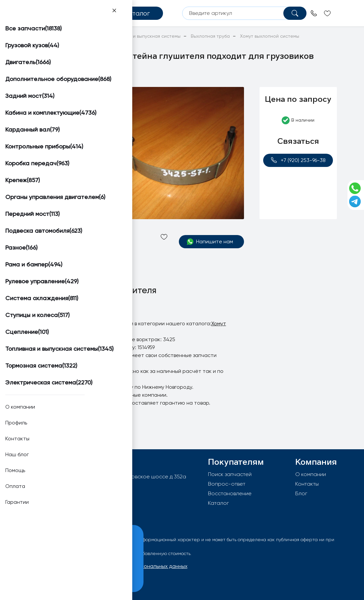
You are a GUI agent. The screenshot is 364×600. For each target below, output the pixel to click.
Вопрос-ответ (227, 484)
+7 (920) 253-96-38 (298, 160)
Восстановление (230, 493)
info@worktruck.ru (58, 487)
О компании (311, 474)
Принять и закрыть (50, 577)
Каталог (218, 503)
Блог (301, 493)
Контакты (307, 484)
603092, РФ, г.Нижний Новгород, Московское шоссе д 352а (112, 477)
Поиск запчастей (230, 474)
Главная (36, 36)
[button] (50, 95)
